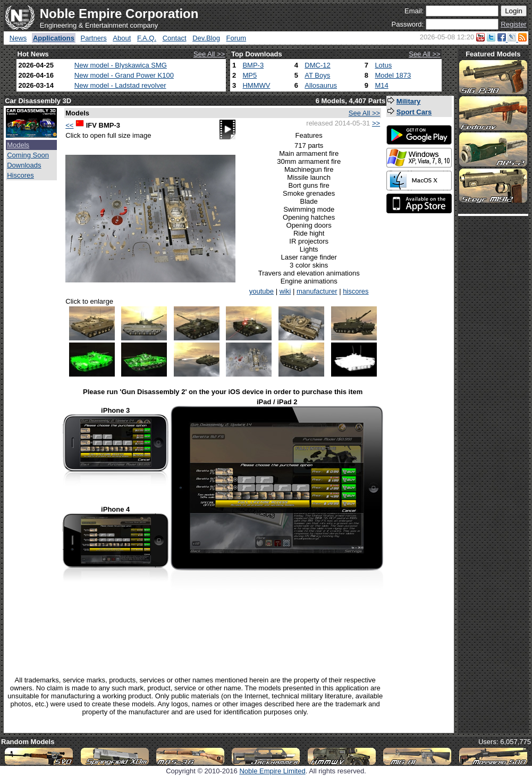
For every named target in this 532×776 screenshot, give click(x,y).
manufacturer (317, 291)
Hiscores (20, 175)
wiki (285, 291)
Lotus (383, 65)
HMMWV (256, 85)
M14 (381, 85)
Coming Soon (28, 155)
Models (18, 145)
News (18, 38)
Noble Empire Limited (272, 771)
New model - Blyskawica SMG (121, 65)
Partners (94, 38)
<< (69, 125)
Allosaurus (321, 85)
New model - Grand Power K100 (124, 75)
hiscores (356, 291)
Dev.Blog (206, 38)
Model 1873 (393, 75)
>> (376, 123)
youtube (261, 291)
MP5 (250, 75)
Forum (237, 38)
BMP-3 (253, 65)
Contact (175, 38)
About (122, 38)
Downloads (24, 165)
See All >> (209, 54)
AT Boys (317, 75)
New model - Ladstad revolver (120, 85)
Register (513, 24)
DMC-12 (317, 65)
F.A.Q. (147, 38)
